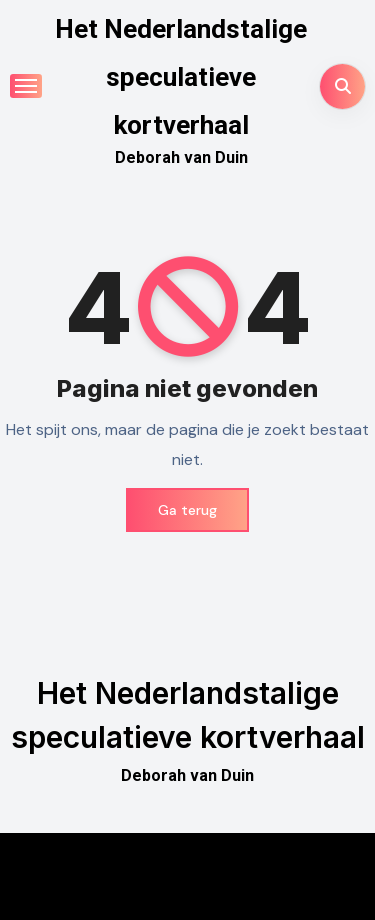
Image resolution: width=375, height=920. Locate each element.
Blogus (289, 861)
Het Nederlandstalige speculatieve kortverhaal (181, 77)
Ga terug (187, 510)
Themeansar (186, 890)
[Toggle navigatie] (26, 86)
